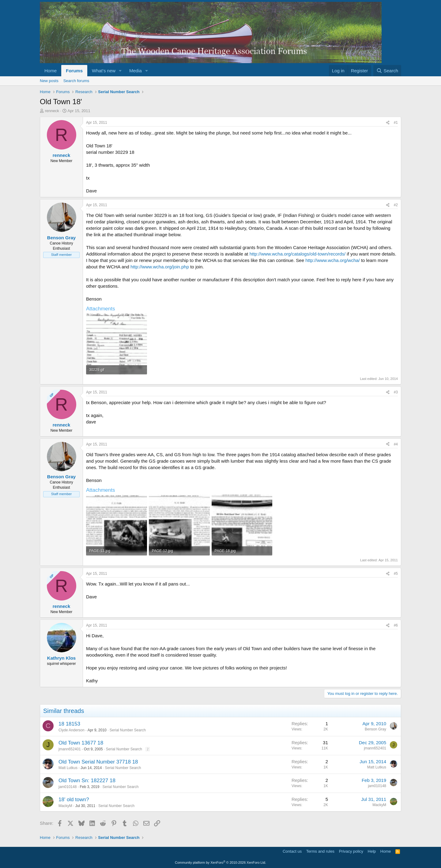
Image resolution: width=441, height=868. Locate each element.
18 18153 (69, 724)
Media (136, 71)
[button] (120, 71)
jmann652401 (70, 749)
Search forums (76, 81)
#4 (396, 444)
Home (51, 71)
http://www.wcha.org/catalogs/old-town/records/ (298, 254)
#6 (396, 625)
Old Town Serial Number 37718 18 (98, 762)
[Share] (388, 123)
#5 (396, 574)
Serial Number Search (128, 730)
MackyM (65, 806)
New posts (49, 81)
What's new (104, 71)
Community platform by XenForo (221, 862)
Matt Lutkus (68, 768)
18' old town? (74, 800)
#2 (396, 205)
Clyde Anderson (72, 730)
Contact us (292, 851)
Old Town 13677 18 (81, 743)
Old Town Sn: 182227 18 (87, 781)
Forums (74, 71)
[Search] (387, 71)
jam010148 (68, 787)
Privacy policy (351, 851)
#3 (396, 392)
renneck (52, 111)
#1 (396, 123)
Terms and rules (320, 851)
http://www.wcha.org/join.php (160, 267)
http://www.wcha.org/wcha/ (333, 260)
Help (372, 851)
